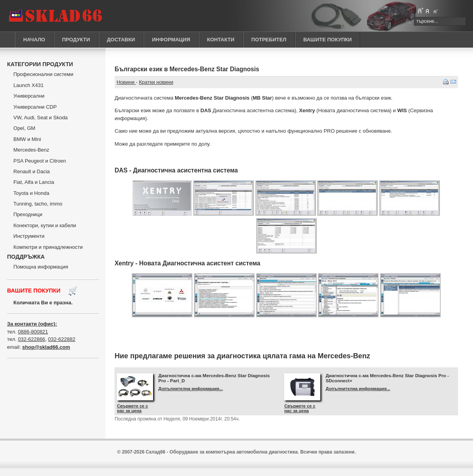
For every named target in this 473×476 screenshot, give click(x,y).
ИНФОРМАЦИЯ (171, 40)
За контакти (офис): (32, 324)
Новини (126, 82)
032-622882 (62, 339)
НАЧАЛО (34, 40)
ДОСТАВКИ (121, 40)
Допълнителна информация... (190, 389)
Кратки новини (156, 82)
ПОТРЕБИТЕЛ (269, 40)
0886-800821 (33, 332)
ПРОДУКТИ (76, 40)
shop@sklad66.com (46, 347)
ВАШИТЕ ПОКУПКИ (328, 40)
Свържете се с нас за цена (132, 408)
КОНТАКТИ (221, 40)
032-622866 (31, 339)
